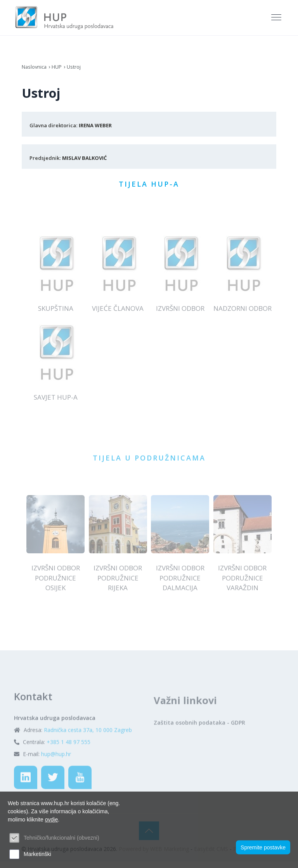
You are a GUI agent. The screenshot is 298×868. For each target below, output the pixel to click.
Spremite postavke (263, 846)
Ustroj (78, 71)
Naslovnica (36, 71)
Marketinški (37, 854)
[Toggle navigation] (277, 20)
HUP (60, 71)
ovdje (51, 819)
